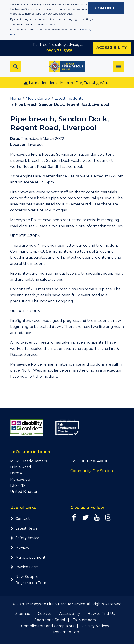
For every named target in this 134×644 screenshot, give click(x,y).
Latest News (24, 528)
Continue (106, 8)
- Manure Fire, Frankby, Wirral (67, 83)
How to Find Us (101, 614)
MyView (20, 548)
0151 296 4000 (94, 461)
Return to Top (66, 632)
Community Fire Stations (92, 471)
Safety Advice (25, 538)
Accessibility (69, 614)
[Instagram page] (108, 517)
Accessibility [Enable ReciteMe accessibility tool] (112, 48)
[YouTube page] (97, 517)
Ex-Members (84, 620)
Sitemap (23, 614)
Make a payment (28, 557)
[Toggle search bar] (16, 67)
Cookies (45, 614)
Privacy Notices (95, 626)
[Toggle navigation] (118, 67)
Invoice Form (24, 567)
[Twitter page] (85, 517)
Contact (20, 519)
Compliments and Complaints (48, 626)
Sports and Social (50, 620)
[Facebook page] (74, 517)
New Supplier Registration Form (29, 580)
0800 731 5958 (59, 51)
